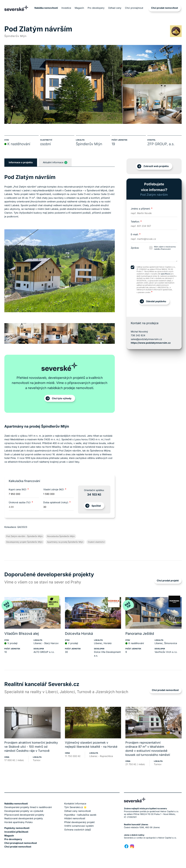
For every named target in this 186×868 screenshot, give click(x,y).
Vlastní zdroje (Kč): (55, 489)
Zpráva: (135, 248)
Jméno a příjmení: (142, 209)
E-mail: (136, 234)
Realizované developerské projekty (24, 818)
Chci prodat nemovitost (165, 8)
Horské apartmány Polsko (19, 822)
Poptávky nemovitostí (17, 828)
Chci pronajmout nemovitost (21, 843)
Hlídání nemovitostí (75, 818)
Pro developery (96, 8)
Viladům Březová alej (22, 634)
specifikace (166, 274)
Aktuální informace (55, 162)
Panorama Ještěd (140, 634)
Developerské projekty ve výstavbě (24, 811)
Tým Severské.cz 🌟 (75, 807)
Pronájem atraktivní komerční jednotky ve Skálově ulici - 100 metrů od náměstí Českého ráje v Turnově (31, 747)
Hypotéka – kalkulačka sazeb (80, 815)
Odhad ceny (115, 8)
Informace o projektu (21, 162)
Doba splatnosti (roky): (57, 502)
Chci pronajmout (134, 8)
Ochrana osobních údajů (78, 830)
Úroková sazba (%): (21, 502)
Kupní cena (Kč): (19, 489)
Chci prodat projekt (168, 581)
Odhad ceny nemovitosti (78, 811)
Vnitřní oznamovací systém (79, 826)
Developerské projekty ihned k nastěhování (28, 807)
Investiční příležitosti (16, 832)
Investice (66, 8)
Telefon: (136, 222)
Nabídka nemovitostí (46, 8)
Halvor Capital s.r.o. (167, 838)
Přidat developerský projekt (79, 822)
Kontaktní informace (75, 804)
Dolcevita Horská (79, 634)
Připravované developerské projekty (24, 815)
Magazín (79, 8)
